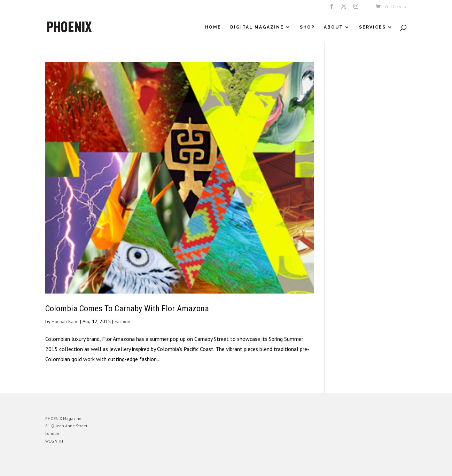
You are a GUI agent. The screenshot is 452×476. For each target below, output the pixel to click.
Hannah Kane (65, 321)
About (333, 27)
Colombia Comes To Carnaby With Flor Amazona (127, 309)
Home (213, 27)
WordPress (121, 465)
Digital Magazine (257, 27)
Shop (307, 27)
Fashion (122, 321)
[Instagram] (356, 8)
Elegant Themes (78, 465)
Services (372, 27)
